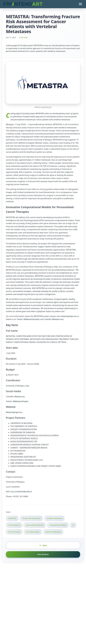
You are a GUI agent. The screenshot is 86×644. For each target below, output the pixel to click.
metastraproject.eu (69, 316)
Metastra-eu (58, 319)
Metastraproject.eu (14, 412)
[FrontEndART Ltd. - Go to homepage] (23, 4)
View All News (43, 554)
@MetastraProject (32, 319)
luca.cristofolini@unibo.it (21, 492)
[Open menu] (80, 4)
